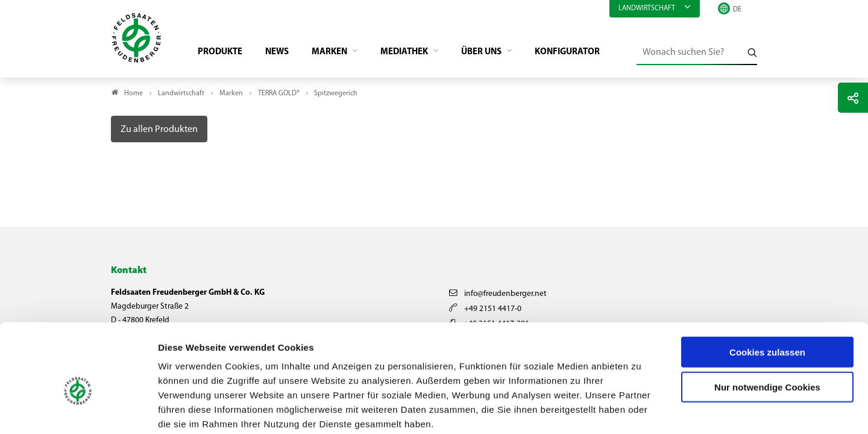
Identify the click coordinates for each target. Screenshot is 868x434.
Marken (339, 52)
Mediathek (418, 52)
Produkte (223, 52)
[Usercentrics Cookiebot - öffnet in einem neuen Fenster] (78, 410)
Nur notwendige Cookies (767, 325)
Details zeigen (642, 410)
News (283, 52)
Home (134, 94)
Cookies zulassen (767, 290)
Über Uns (500, 52)
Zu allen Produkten (159, 130)
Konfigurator (588, 52)
